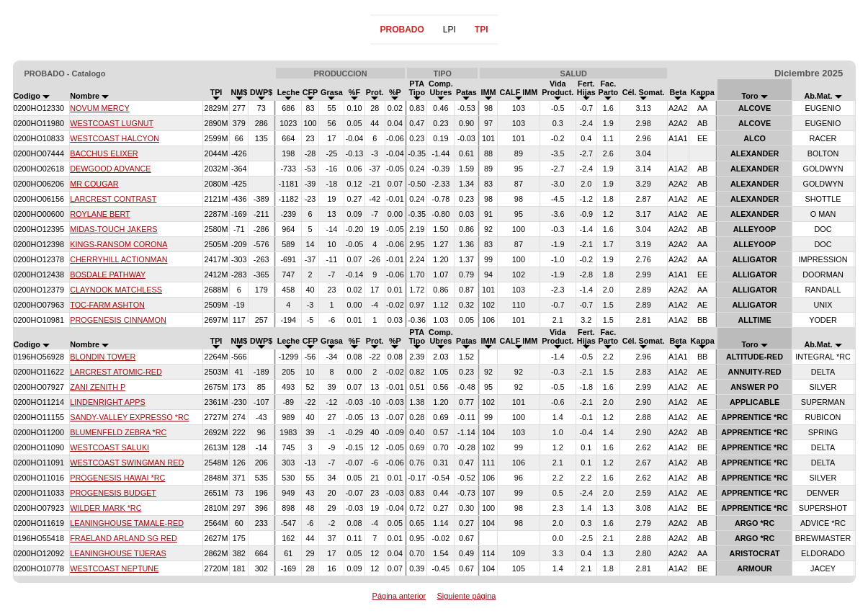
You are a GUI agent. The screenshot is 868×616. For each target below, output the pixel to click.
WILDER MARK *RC (106, 508)
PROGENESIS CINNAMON (118, 320)
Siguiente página (466, 596)
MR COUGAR (94, 184)
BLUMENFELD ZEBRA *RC (118, 432)
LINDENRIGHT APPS (108, 402)
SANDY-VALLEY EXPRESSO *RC (129, 417)
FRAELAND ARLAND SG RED (124, 538)
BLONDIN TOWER (103, 357)
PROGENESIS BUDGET (113, 493)
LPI (449, 30)
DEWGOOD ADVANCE (110, 169)
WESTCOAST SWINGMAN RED (127, 463)
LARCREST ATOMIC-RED (116, 372)
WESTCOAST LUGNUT (112, 123)
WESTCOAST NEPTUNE (114, 568)
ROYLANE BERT (100, 214)
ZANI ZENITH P (98, 387)
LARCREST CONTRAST (113, 199)
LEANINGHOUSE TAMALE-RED (127, 523)
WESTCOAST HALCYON (115, 138)
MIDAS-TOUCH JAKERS (113, 229)
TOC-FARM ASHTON (107, 305)
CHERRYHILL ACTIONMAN (118, 259)
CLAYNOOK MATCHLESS (116, 290)
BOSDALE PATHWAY (108, 274)
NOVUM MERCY (99, 108)
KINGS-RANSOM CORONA (118, 244)
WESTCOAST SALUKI (109, 447)
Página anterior (399, 596)
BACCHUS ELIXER (104, 153)
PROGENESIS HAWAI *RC (117, 478)
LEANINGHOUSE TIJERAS (118, 553)
